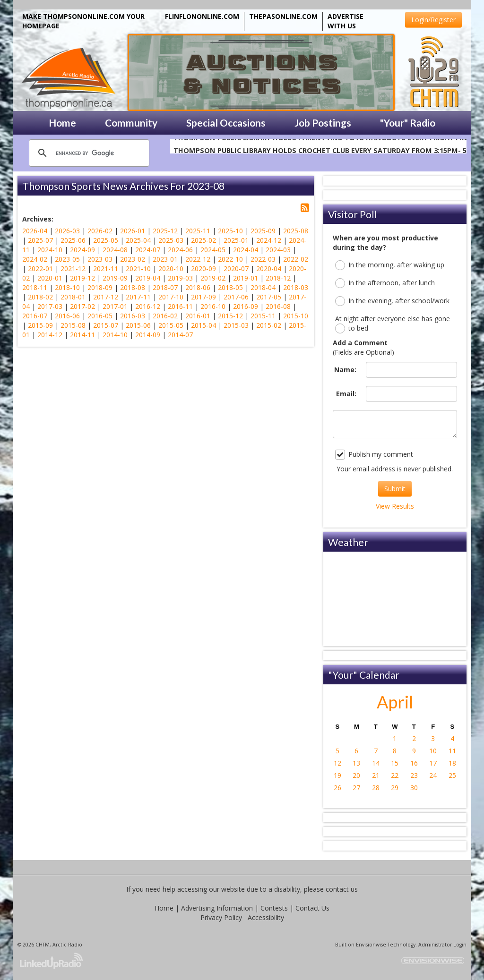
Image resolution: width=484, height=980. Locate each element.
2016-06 (67, 316)
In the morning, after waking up (390, 265)
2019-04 (148, 278)
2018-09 (100, 287)
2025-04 (138, 240)
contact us (342, 889)
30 (414, 788)
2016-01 (198, 316)
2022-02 (296, 259)
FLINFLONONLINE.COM (202, 16)
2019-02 (213, 278)
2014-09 (148, 335)
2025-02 (203, 240)
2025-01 (236, 240)
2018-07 (165, 287)
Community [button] (131, 123)
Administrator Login (442, 945)
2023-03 (100, 259)
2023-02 (133, 259)
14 (376, 763)
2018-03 (296, 287)
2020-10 (171, 268)
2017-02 (82, 306)
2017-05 (269, 297)
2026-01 (133, 231)
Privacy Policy (221, 917)
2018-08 (133, 287)
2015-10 (296, 316)
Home (164, 908)
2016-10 (213, 306)
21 (376, 775)
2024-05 (213, 250)
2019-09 (115, 278)
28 (376, 788)
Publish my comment (374, 455)
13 (356, 763)
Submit (395, 489)
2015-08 (73, 325)
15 (395, 763)
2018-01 (73, 297)
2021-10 (138, 268)
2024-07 (148, 250)
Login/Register (433, 20)
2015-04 (203, 325)
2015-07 (106, 325)
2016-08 (278, 306)
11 (452, 751)
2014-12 (50, 335)
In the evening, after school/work (392, 301)
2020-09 (203, 268)
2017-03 (50, 306)
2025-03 (171, 240)
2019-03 (180, 278)
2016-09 (246, 306)
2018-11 (35, 287)
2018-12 (278, 278)
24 (433, 775)
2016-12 (148, 306)
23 (414, 775)
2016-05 (100, 316)
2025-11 (198, 231)
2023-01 (165, 259)
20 (356, 775)
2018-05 (230, 287)
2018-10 (67, 287)
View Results (395, 506)
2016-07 (35, 316)
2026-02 (100, 231)
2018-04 (263, 287)
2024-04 (246, 250)
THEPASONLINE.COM (283, 16)
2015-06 (138, 325)
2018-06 (198, 287)
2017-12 (106, 297)
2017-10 (171, 297)
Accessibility (266, 917)
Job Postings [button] (323, 123)
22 (395, 775)
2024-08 (115, 250)
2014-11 (82, 335)
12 (337, 763)
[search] (88, 153)
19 (337, 775)
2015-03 (236, 325)
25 (452, 775)
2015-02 (269, 325)
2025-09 (263, 231)
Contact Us (312, 908)
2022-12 (198, 259)
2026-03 (67, 231)
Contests (274, 908)
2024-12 (269, 240)
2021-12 (73, 268)
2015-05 (171, 325)
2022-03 (263, 259)
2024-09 (82, 250)
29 (395, 788)
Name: (345, 370)
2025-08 (296, 231)
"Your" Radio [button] (408, 123)
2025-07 (40, 240)
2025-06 (73, 240)
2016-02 (165, 316)
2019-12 (82, 278)
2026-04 (35, 231)
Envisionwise (371, 945)
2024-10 (50, 250)
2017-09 (203, 297)
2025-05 (106, 240)
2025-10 (230, 231)
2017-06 (236, 297)
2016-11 (180, 306)
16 (414, 763)
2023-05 (67, 259)
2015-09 (40, 325)
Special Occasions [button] (226, 123)
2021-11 (106, 268)
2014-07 (180, 335)
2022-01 (40, 268)
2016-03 (133, 316)
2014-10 (115, 335)
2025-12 (165, 231)
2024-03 (278, 250)
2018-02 (40, 297)
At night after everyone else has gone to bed (393, 324)
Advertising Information (217, 908)
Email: (346, 394)
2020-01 (50, 278)
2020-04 (269, 268)
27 (356, 788)
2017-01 (115, 306)
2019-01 (246, 278)
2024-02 (35, 259)
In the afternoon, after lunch (385, 283)
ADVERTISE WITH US (346, 21)
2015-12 (230, 316)
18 (452, 763)
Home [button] (62, 123)
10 (433, 751)
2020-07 (236, 268)
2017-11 (138, 297)
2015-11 (263, 316)
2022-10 (230, 259)
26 (337, 788)
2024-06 (180, 250)
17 (433, 763)
